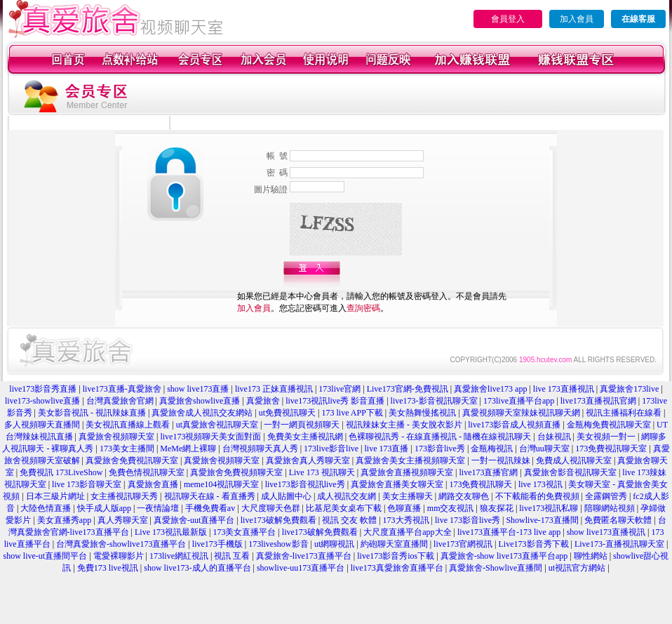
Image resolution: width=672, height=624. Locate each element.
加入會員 (577, 19)
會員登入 (508, 19)
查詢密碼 (363, 308)
